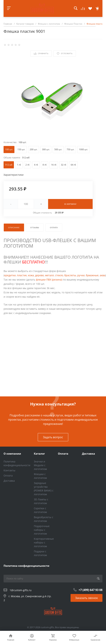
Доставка (9, 481)
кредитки (10, 275)
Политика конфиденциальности (26, 566)
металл (49, 275)
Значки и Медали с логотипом (40, 465)
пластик (22, 275)
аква (103, 275)
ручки (81, 275)
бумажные (92, 275)
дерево (39, 275)
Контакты (9, 470)
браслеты (70, 275)
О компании (12, 454)
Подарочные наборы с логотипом (42, 530)
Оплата (8, 476)
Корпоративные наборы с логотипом (44, 542)
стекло (59, 275)
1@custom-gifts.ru (21, 590)
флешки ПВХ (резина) (49, 280)
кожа (31, 275)
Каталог (39, 454)
